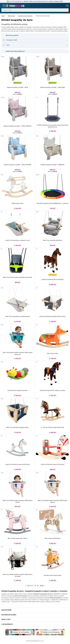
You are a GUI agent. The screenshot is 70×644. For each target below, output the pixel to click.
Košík (63, 6)
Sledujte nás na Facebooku (21, 632)
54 (3, 57)
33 (38, 57)
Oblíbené (60, 6)
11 (38, 175)
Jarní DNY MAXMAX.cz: (16, 1)
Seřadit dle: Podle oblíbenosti (15, 51)
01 (35, 585)
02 (38, 585)
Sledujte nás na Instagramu (51, 632)
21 (3, 97)
